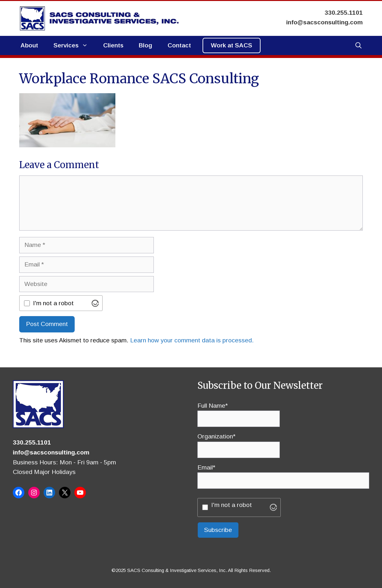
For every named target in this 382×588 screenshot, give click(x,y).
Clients (113, 45)
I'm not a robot (53, 303)
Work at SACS (232, 45)
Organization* (239, 443)
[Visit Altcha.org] (95, 303)
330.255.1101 (32, 442)
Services (75, 45)
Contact (179, 45)
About (29, 45)
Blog (145, 45)
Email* (283, 474)
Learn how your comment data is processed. (192, 340)
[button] (358, 45)
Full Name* (239, 412)
